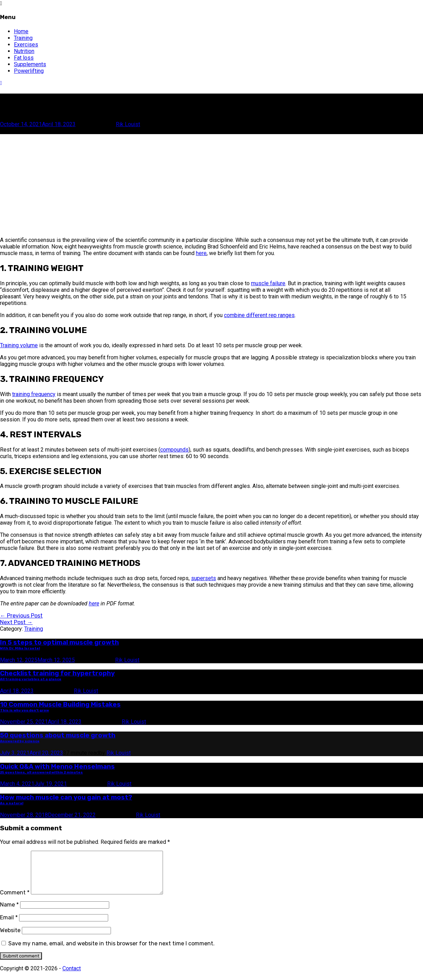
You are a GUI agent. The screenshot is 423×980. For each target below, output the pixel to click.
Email (9, 926)
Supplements (30, 64)
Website (10, 939)
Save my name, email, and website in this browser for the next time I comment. (111, 952)
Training (23, 38)
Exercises (26, 45)
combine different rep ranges (259, 315)
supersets (204, 578)
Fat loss (24, 58)
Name (9, 913)
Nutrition (24, 51)
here (201, 253)
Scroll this (13, 131)
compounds (174, 450)
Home (21, 31)
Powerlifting (29, 71)
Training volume (19, 345)
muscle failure (268, 283)
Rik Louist (128, 124)
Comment (15, 901)
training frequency (34, 394)
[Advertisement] (208, 183)
